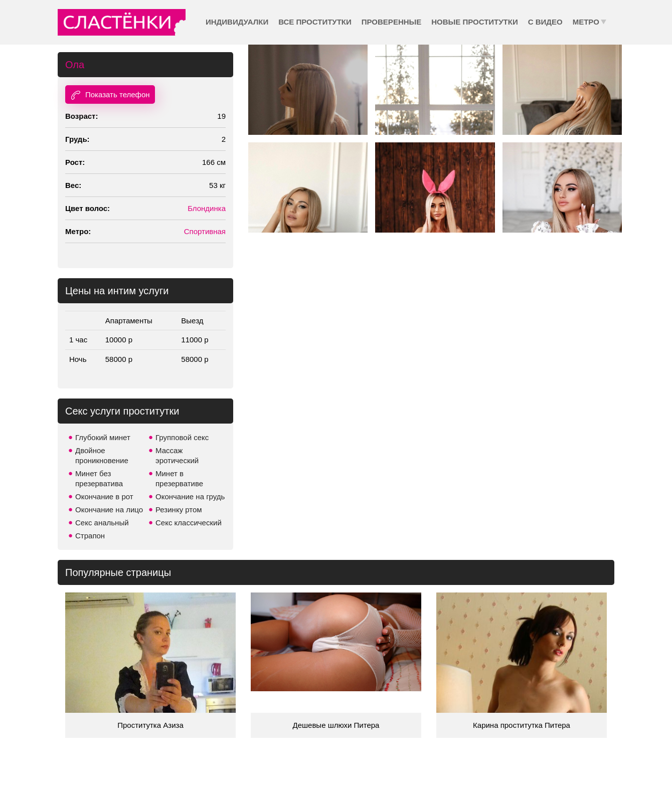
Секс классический (189, 523)
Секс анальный (102, 523)
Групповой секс (182, 437)
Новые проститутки (474, 22)
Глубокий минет (103, 437)
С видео (545, 22)
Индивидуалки (237, 22)
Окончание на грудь (190, 497)
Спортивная (205, 231)
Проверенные (391, 22)
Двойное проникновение (102, 455)
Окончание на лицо (109, 510)
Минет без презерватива (99, 478)
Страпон (90, 536)
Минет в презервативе (179, 478)
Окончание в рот (104, 497)
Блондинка (207, 208)
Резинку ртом (179, 510)
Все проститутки (315, 22)
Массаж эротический (177, 455)
